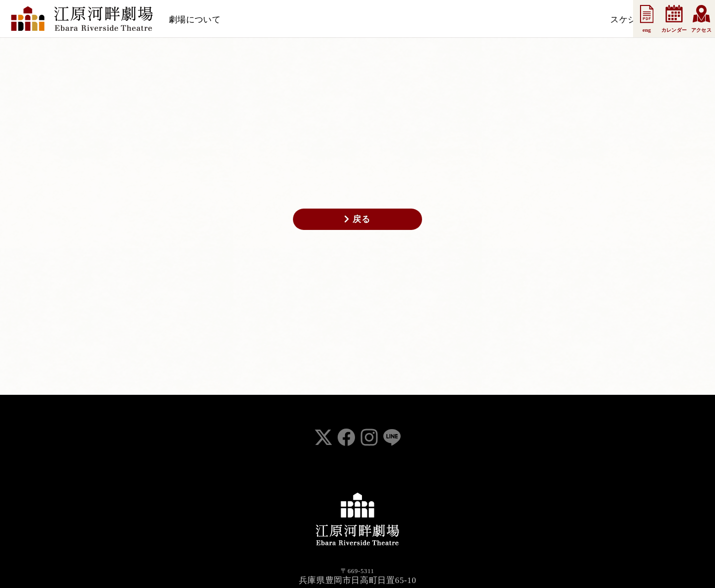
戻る (357, 219)
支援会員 (353, 20)
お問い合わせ (495, 20)
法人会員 (397, 20)
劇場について (195, 20)
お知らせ (309, 20)
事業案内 (442, 20)
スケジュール (256, 20)
